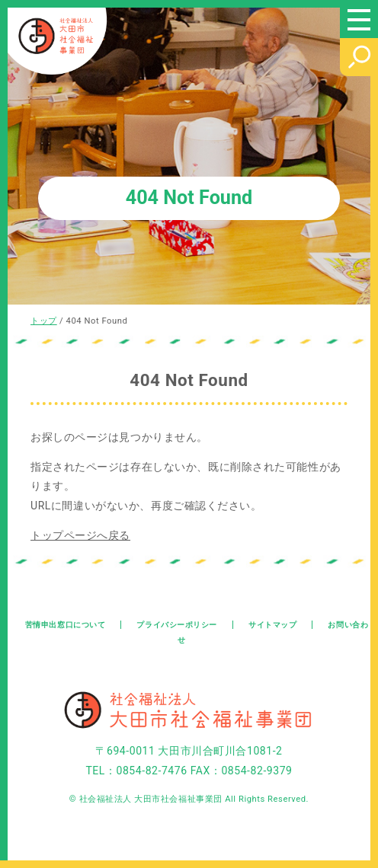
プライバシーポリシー (177, 625)
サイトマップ (272, 625)
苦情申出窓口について (66, 625)
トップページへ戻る (80, 535)
